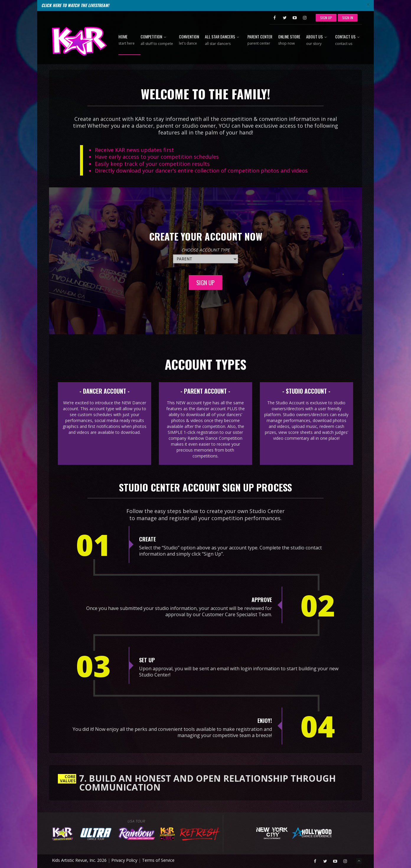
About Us (318, 40)
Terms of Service (158, 860)
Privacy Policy (124, 860)
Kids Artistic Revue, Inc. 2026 (79, 860)
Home (127, 40)
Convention (189, 40)
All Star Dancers (223, 40)
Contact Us (349, 40)
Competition (157, 40)
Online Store (289, 40)
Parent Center (260, 40)
